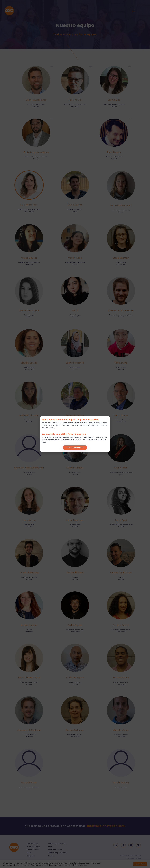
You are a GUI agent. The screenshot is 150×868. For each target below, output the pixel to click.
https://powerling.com (75, 448)
